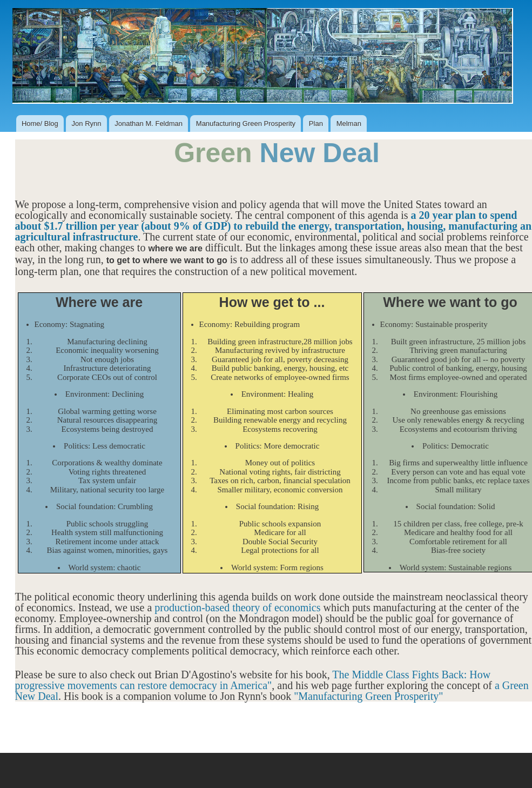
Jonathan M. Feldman (149, 123)
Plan (316, 123)
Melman (349, 123)
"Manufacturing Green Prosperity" (368, 696)
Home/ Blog (40, 123)
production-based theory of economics (237, 607)
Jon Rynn (87, 123)
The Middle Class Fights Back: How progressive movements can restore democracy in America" (253, 680)
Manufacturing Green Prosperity (246, 123)
